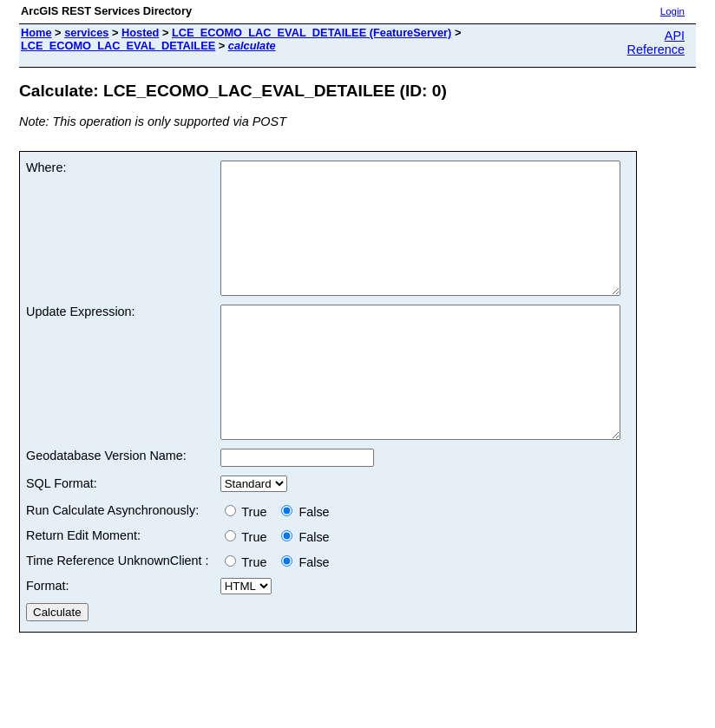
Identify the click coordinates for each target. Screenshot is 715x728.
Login (672, 11)
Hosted (140, 33)
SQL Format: (62, 535)
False (305, 564)
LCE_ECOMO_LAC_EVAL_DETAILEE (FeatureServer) (312, 33)
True (249, 564)
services (86, 33)
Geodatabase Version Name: (106, 508)
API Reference (656, 43)
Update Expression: (81, 338)
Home (36, 33)
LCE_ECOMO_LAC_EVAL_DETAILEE (118, 46)
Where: (46, 167)
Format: (48, 638)
